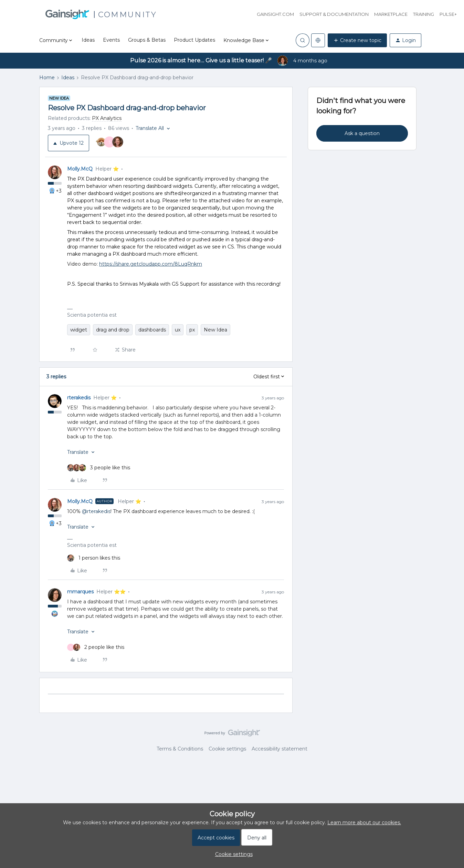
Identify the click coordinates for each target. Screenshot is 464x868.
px (192, 330)
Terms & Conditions (180, 749)
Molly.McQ (80, 169)
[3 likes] (99, 468)
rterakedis (79, 398)
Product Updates (194, 40)
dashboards (152, 330)
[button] (357, 40)
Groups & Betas (147, 40)
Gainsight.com (275, 14)
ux (178, 330)
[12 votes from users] (110, 143)
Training (424, 14)
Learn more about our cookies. (364, 823)
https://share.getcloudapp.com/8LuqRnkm (151, 264)
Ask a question (362, 133)
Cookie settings (227, 749)
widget (79, 330)
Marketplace (391, 14)
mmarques (80, 592)
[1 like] (94, 558)
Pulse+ (448, 14)
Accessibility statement (280, 749)
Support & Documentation (334, 14)
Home (47, 78)
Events (111, 40)
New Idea (215, 330)
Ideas (88, 40)
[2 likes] (96, 647)
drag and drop (113, 330)
